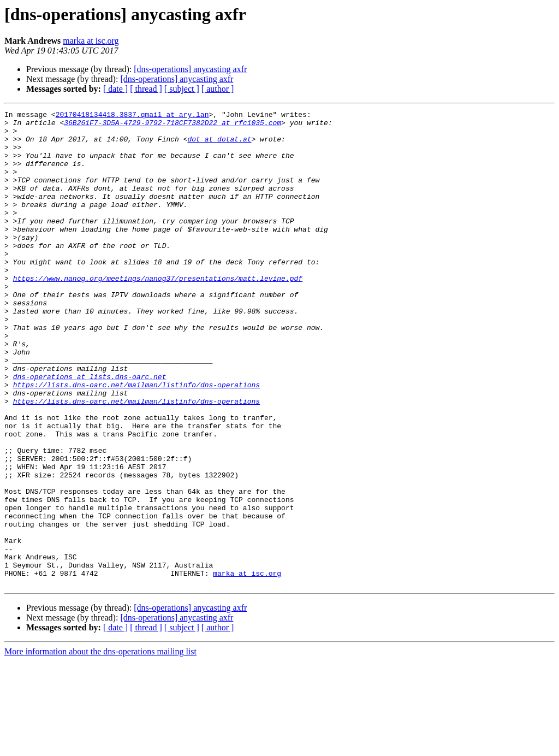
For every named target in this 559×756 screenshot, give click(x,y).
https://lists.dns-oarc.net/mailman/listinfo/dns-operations (136, 440)
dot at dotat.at (219, 145)
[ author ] (218, 89)
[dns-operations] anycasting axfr (190, 69)
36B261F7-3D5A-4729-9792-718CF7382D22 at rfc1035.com (173, 126)
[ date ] (115, 89)
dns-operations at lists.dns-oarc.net (90, 430)
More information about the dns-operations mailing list (100, 746)
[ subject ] (182, 89)
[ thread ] (146, 89)
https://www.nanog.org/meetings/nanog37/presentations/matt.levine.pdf (158, 312)
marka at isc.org (91, 41)
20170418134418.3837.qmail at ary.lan (132, 116)
